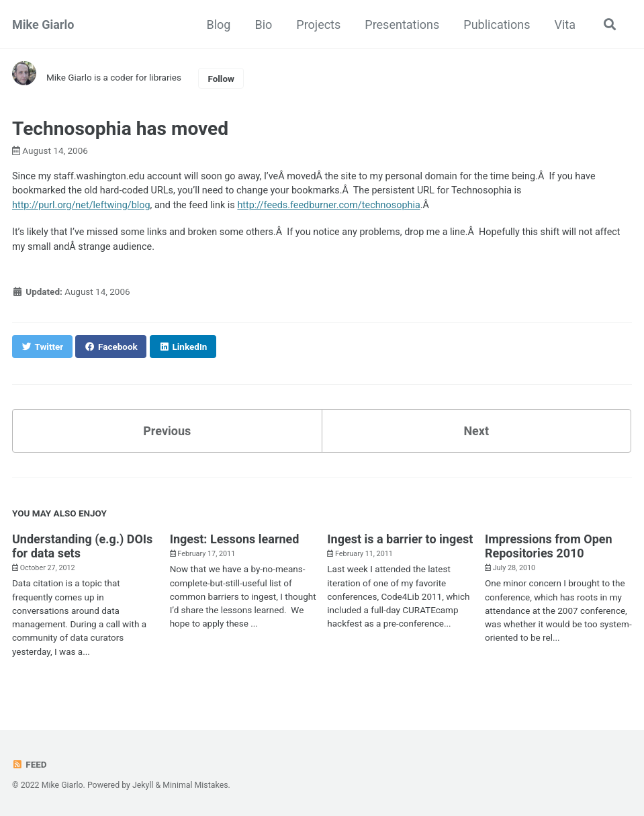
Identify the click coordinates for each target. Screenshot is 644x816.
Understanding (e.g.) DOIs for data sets (82, 546)
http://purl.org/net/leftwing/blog (81, 205)
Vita (565, 25)
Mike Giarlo (43, 25)
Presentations (402, 25)
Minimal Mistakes (195, 785)
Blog (218, 25)
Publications (497, 25)
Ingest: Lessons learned (235, 539)
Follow (221, 79)
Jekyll (143, 785)
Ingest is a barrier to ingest (400, 539)
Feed (30, 764)
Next (476, 431)
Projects (318, 25)
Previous (167, 431)
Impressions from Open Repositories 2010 (549, 546)
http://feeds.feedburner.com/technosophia (328, 205)
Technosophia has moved (120, 129)
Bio (263, 25)
